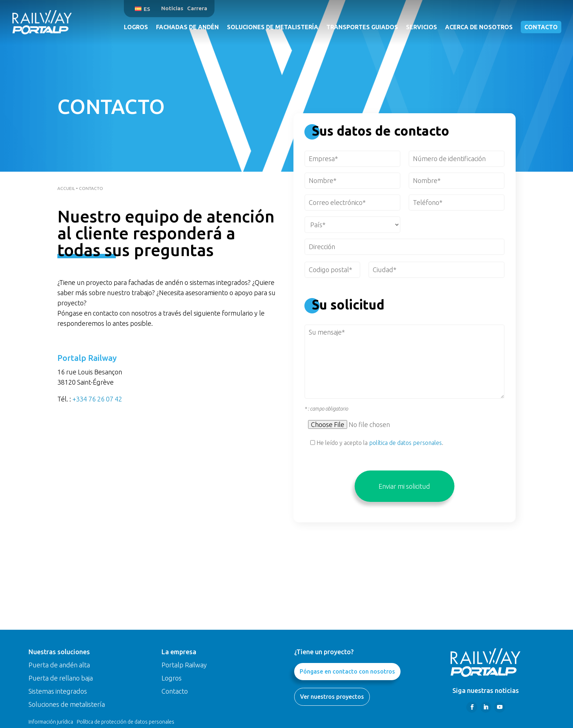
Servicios (422, 27)
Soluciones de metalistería (273, 27)
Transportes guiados (362, 27)
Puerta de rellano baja (61, 678)
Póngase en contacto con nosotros (347, 671)
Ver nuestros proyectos (332, 697)
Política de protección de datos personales (126, 722)
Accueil (66, 188)
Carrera (197, 8)
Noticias (172, 8)
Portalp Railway (184, 665)
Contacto (541, 27)
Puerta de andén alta (59, 665)
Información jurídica (51, 722)
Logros (136, 27)
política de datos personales (405, 443)
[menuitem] (143, 9)
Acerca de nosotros (479, 27)
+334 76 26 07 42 (97, 399)
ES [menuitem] (147, 9)
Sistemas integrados (58, 691)
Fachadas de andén (187, 27)
